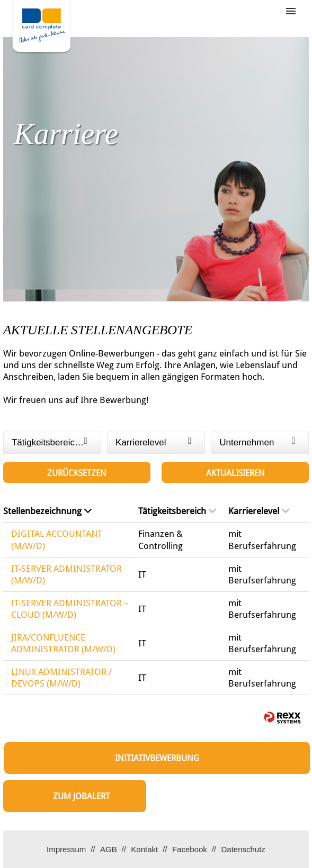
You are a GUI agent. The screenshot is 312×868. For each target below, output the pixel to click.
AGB (109, 849)
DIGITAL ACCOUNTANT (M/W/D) (57, 540)
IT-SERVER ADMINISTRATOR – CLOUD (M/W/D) (70, 609)
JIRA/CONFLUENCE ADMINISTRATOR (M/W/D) (63, 643)
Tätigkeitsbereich (177, 511)
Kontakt (144, 849)
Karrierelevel (259, 511)
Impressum (66, 849)
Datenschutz (243, 849)
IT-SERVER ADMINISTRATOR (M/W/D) (66, 574)
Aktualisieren (235, 473)
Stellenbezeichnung (47, 511)
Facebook (190, 849)
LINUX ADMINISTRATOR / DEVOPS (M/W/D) (61, 678)
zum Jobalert (81, 796)
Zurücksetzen (77, 473)
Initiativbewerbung (157, 758)
